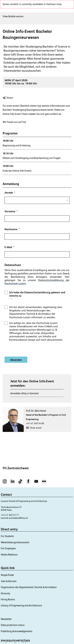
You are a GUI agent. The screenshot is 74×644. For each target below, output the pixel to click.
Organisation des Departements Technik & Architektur (29, 587)
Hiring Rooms (8, 599)
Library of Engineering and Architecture (21, 605)
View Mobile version (13, 16)
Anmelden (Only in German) (25, 393)
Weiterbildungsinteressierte (15, 542)
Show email (36, 428)
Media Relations (9, 555)
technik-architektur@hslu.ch (14, 518)
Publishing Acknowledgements (17, 631)
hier (39, 106)
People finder (7, 575)
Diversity (5, 593)
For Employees (8, 548)
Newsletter (6, 619)
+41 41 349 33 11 (10, 515)
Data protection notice (13, 625)
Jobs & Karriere (9, 581)
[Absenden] (16, 360)
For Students (7, 536)
